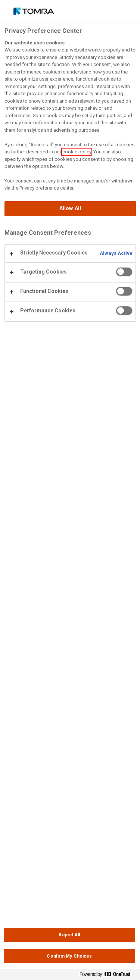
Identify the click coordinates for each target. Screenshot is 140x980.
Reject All (69, 935)
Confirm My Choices (69, 956)
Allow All (70, 208)
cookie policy (77, 152)
